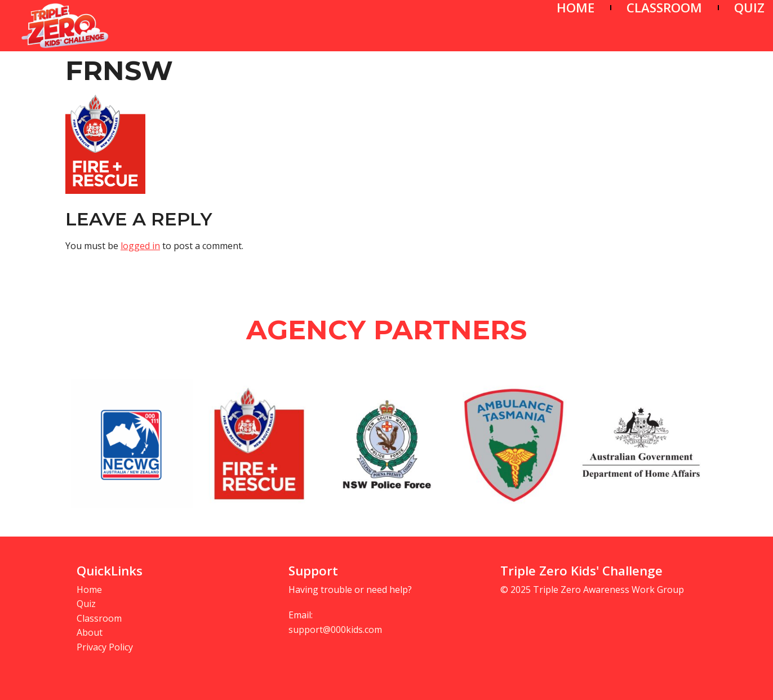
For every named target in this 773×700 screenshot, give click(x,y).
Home (89, 590)
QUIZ (749, 8)
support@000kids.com (335, 630)
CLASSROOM (664, 8)
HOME (576, 8)
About (90, 632)
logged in (140, 246)
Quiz (86, 604)
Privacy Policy (105, 647)
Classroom (99, 618)
